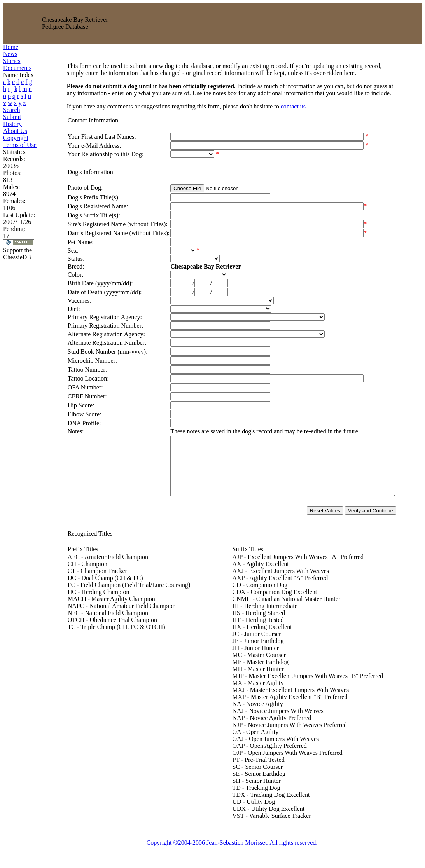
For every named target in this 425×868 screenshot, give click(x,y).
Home (11, 47)
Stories (12, 61)
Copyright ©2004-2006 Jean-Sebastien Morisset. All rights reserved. (234, 854)
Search (12, 110)
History (12, 124)
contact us (281, 106)
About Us (15, 131)
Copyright (16, 138)
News (10, 54)
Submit (12, 117)
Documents (17, 68)
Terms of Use (20, 145)
